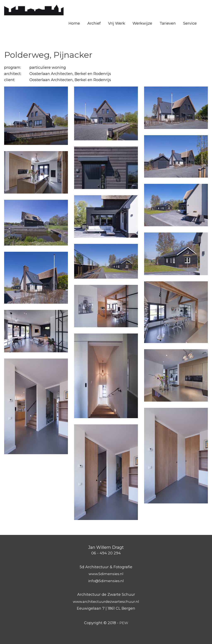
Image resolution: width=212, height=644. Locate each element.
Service (190, 23)
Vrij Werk (117, 23)
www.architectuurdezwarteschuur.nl (106, 602)
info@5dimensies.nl (106, 581)
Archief (94, 23)
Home (74, 23)
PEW (124, 623)
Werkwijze (142, 23)
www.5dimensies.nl (106, 574)
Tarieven (168, 23)
